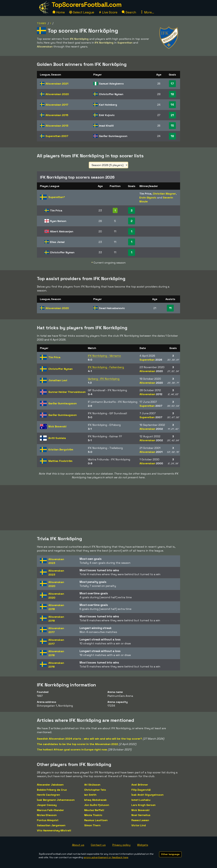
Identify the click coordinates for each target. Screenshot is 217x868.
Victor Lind (139, 825)
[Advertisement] (108, 508)
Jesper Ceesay (47, 805)
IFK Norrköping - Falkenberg (106, 367)
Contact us (98, 845)
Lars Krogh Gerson (143, 805)
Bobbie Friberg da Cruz (52, 790)
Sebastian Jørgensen (51, 825)
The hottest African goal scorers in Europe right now (72, 749)
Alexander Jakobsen (50, 785)
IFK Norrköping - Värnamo (104, 356)
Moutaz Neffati (94, 810)
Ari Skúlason (92, 785)
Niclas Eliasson (47, 815)
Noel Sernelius (141, 815)
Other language (170, 854)
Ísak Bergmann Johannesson (56, 800)
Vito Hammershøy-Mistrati (54, 830)
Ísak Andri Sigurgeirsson (147, 795)
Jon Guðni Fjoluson (97, 805)
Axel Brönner (140, 785)
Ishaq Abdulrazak (95, 800)
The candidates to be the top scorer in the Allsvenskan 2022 (77, 744)
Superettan (57, 136)
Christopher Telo (95, 790)
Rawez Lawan (140, 820)
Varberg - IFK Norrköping (104, 379)
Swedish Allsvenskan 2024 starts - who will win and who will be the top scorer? (89, 739)
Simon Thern (92, 825)
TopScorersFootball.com (86, 5)
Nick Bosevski (140, 810)
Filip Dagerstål (141, 790)
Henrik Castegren (48, 795)
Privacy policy (121, 845)
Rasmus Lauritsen (96, 820)
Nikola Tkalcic (93, 815)
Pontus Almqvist (48, 820)
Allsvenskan (57, 84)
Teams (42, 23)
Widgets (143, 845)
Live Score (108, 12)
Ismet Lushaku (141, 800)
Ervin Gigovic (148, 197)
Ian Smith (90, 795)
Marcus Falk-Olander (50, 810)
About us (78, 845)
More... (147, 12)
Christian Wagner (164, 194)
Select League (82, 12)
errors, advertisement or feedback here (106, 857)
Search (129, 12)
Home (59, 12)
